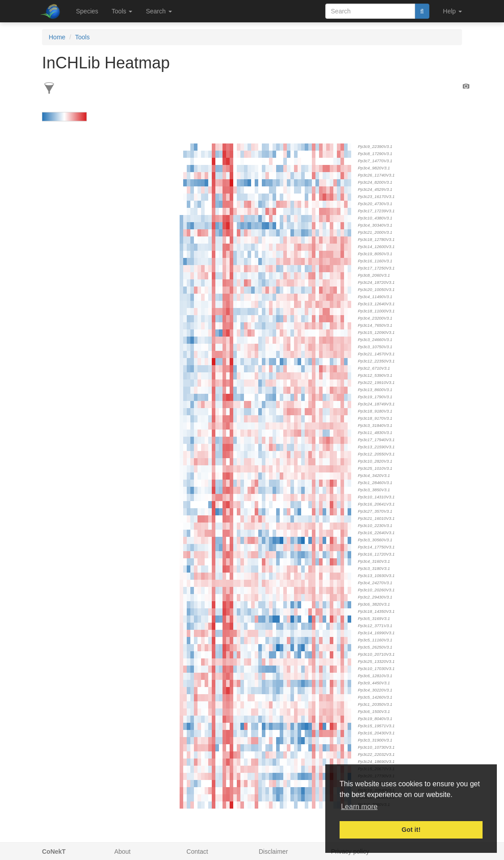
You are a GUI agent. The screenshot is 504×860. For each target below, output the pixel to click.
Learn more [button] (359, 807)
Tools (82, 37)
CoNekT (54, 852)
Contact (197, 852)
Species (87, 11)
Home (57, 37)
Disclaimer (273, 852)
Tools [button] (122, 11)
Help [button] (452, 11)
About (123, 852)
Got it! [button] (411, 830)
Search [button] (159, 11)
